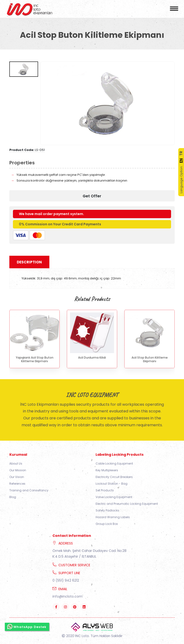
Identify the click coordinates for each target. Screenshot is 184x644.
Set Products (105, 490)
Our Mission (18, 470)
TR (181, 153)
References (17, 484)
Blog (13, 497)
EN (181, 161)
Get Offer (92, 196)
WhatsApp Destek (27, 627)
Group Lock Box (107, 524)
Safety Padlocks (107, 510)
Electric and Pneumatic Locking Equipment (127, 504)
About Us (16, 464)
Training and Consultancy (29, 490)
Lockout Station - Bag (112, 484)
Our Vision (17, 477)
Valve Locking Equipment (114, 497)
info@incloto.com (67, 596)
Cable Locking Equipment (114, 464)
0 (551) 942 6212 (66, 580)
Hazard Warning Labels (113, 517)
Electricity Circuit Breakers (114, 477)
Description (29, 262)
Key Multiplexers (107, 470)
